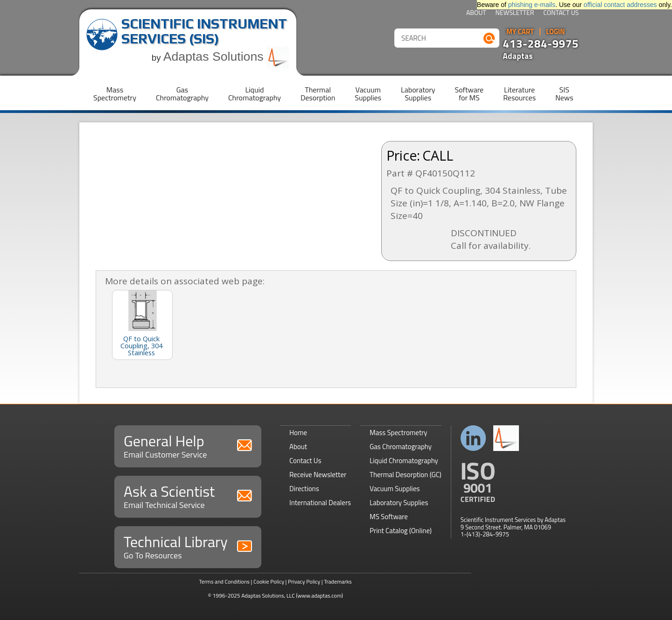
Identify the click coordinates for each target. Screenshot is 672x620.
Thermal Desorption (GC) (406, 475)
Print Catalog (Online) (401, 531)
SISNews (564, 94)
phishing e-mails (532, 5)
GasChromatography (182, 94)
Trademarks (338, 581)
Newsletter (515, 13)
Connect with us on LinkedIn (473, 438)
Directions (304, 489)
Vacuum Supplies (395, 489)
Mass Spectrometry (399, 433)
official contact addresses (620, 5)
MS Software (389, 517)
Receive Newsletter (318, 475)
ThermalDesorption (318, 94)
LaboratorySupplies (418, 94)
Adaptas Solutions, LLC (268, 595)
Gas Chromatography (401, 447)
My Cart (520, 32)
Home (298, 433)
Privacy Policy (304, 581)
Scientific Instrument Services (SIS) (204, 31)
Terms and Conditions (224, 581)
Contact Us (561, 13)
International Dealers (320, 503)
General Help (188, 445)
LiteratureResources (519, 94)
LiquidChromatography (255, 94)
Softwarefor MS (469, 94)
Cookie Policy (269, 581)
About (476, 13)
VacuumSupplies (368, 94)
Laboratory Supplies (399, 503)
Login (556, 32)
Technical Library (188, 546)
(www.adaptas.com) (319, 595)
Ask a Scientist (188, 496)
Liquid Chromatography (404, 461)
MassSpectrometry (115, 94)
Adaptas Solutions (226, 56)
